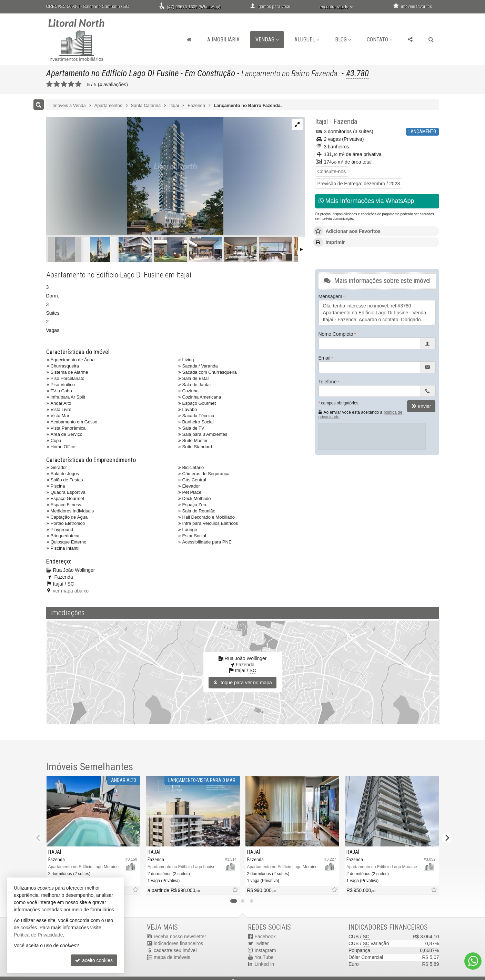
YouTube (264, 957)
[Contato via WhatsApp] (473, 961)
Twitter (262, 943)
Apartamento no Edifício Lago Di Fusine (112, 73)
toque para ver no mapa (242, 683)
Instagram (265, 950)
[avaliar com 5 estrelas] (78, 84)
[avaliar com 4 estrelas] (71, 84)
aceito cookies (94, 960)
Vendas (267, 40)
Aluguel (307, 40)
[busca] (431, 40)
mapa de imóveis (172, 957)
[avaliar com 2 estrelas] (57, 84)
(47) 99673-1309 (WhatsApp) (194, 7)
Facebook (265, 937)
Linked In (265, 964)
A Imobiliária (223, 40)
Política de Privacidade (38, 935)
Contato (380, 40)
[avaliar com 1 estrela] (49, 84)
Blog (343, 40)
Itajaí (321, 121)
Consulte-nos (332, 171)
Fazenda (345, 121)
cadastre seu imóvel (175, 950)
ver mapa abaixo (71, 591)
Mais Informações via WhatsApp (366, 201)
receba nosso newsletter (180, 937)
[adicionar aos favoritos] (135, 890)
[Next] (447, 838)
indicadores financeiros (178, 943)
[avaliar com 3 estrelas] (64, 84)
